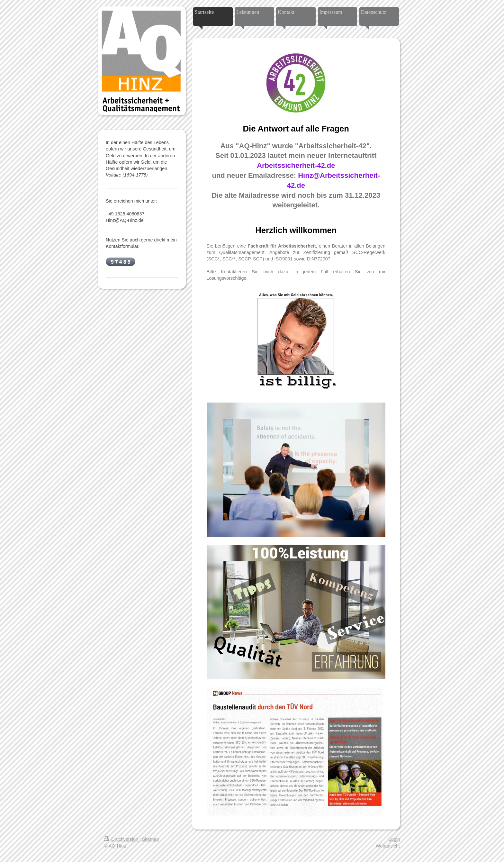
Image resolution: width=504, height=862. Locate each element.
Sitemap (151, 839)
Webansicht (388, 846)
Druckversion (122, 839)
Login (394, 839)
